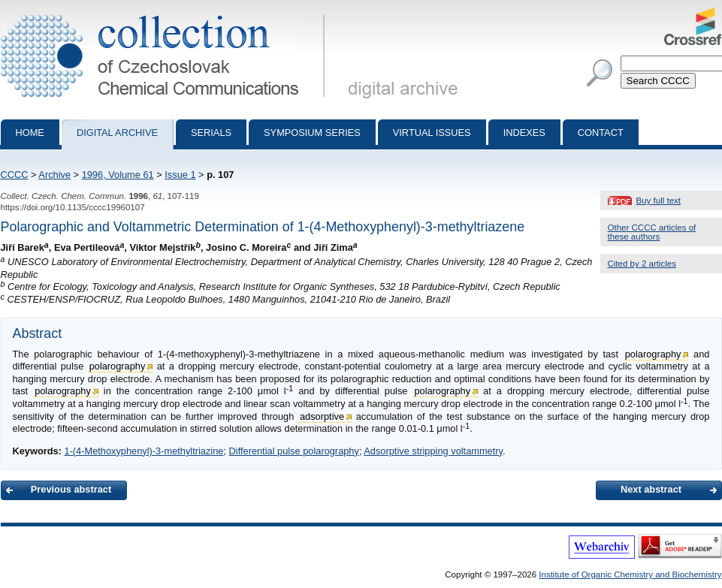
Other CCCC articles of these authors (652, 232)
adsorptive (322, 416)
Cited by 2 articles (642, 264)
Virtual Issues (432, 133)
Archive (54, 175)
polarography (653, 354)
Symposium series (312, 133)
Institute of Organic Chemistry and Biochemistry (630, 574)
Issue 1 (180, 175)
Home (30, 133)
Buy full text (659, 201)
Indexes (524, 133)
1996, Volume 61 (118, 175)
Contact (601, 133)
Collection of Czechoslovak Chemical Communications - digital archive (166, 14)
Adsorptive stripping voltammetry (433, 451)
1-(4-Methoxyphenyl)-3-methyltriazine (143, 451)
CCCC (15, 175)
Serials (211, 133)
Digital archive (117, 133)
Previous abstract (71, 489)
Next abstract (651, 489)
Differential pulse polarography (294, 451)
